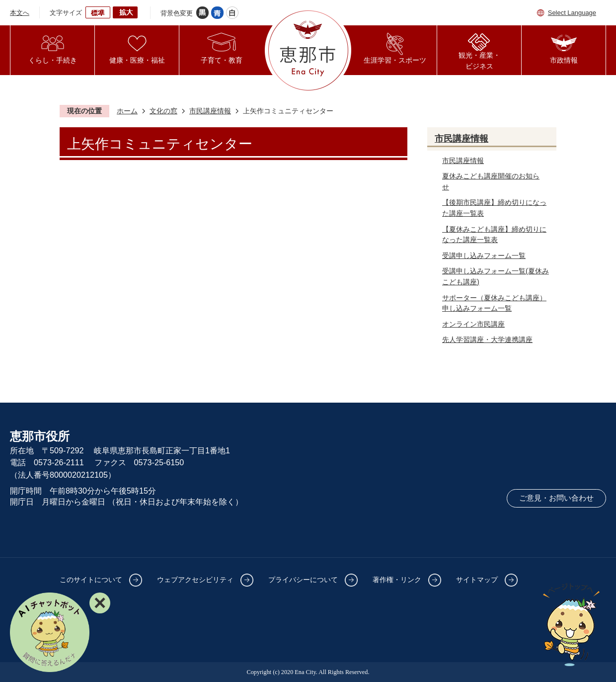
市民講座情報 (210, 111)
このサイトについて (91, 580)
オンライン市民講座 (473, 324)
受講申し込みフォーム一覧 (484, 256)
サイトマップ (477, 580)
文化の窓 (163, 111)
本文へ (20, 13)
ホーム (127, 111)
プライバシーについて (303, 580)
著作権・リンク (397, 580)
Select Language (572, 13)
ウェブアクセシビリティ (195, 580)
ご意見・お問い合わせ (556, 498)
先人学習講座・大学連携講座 (487, 340)
